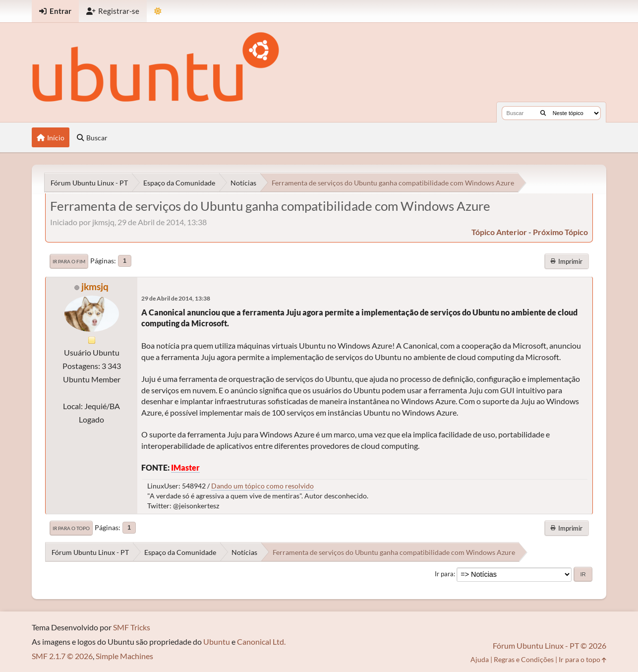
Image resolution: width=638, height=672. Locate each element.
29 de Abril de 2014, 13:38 (176, 298)
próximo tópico (560, 232)
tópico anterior (499, 232)
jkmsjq (95, 286)
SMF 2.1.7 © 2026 (62, 656)
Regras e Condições (524, 659)
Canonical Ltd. (261, 641)
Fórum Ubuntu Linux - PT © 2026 (550, 645)
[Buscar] (543, 113)
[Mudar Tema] (158, 11)
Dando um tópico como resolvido (262, 486)
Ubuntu (217, 641)
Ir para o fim (69, 261)
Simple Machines (124, 656)
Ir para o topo (71, 528)
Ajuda (480, 659)
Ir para (444, 574)
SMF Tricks (132, 627)
